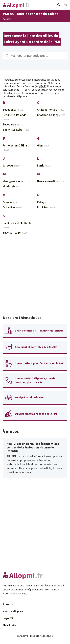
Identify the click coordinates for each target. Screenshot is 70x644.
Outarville (12, 208)
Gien (43, 146)
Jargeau (11, 166)
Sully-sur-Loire (15, 233)
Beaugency (13, 110)
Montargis (12, 187)
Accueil (7, 19)
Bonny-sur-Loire (16, 130)
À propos (8, 604)
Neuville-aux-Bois (51, 181)
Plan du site (10, 625)
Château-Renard (51, 110)
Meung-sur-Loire (16, 181)
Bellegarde (13, 125)
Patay (44, 202)
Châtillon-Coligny (51, 115)
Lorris (44, 166)
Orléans (11, 202)
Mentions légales (13, 611)
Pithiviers (46, 208)
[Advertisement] (35, 277)
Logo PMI (8, 618)
